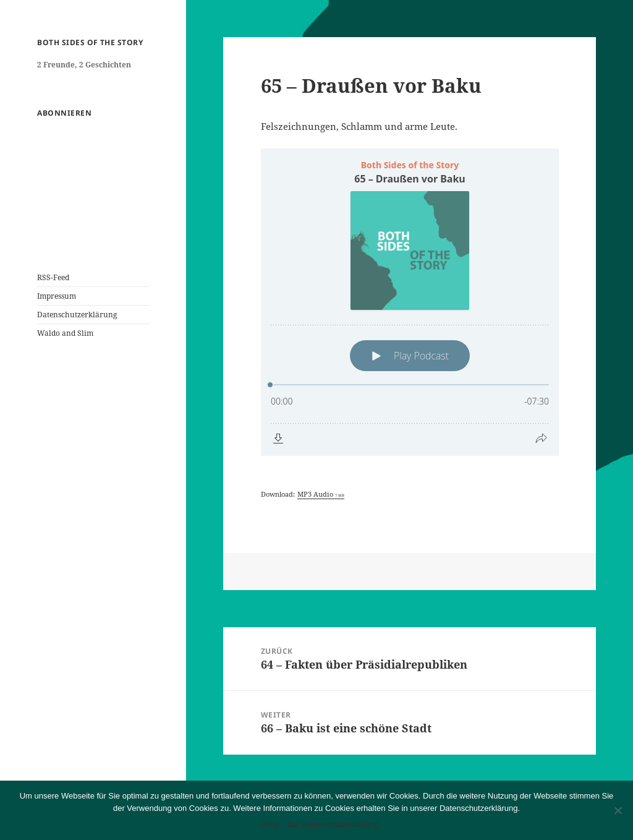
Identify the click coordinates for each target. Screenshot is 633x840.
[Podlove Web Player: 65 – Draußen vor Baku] (410, 302)
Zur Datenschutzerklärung (333, 824)
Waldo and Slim (65, 333)
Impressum (57, 296)
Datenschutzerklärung (77, 315)
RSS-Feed (53, 277)
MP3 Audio (321, 494)
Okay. (270, 824)
